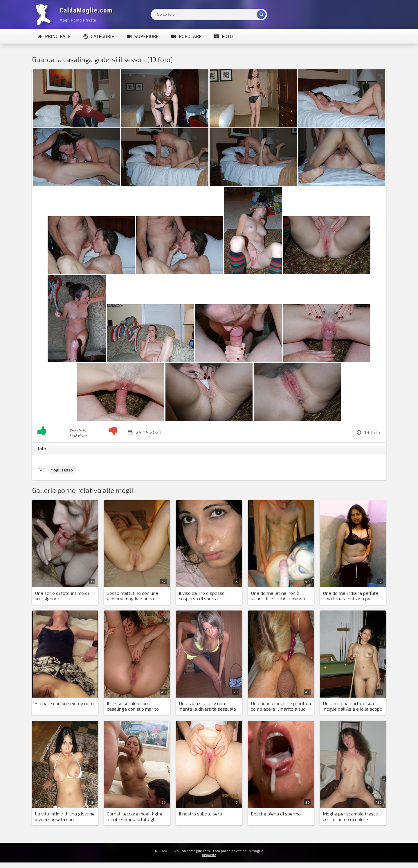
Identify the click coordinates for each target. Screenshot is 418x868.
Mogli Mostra (75, 15)
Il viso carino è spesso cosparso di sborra (202, 596)
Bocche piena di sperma (276, 814)
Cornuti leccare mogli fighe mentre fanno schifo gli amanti (135, 817)
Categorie (99, 36)
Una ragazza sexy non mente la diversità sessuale (207, 706)
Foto (224, 36)
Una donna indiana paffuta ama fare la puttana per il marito (351, 596)
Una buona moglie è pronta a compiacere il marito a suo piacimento (281, 706)
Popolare (186, 36)
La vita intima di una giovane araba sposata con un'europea (65, 817)
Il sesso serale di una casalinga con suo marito (133, 706)
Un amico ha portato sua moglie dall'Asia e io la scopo (353, 706)
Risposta (209, 855)
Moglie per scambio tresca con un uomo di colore (351, 816)
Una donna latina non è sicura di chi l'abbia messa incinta (278, 596)
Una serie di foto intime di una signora (62, 596)
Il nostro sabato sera (200, 814)
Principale (54, 36)
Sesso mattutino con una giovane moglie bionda (133, 596)
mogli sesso (62, 470)
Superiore (143, 36)
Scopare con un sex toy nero (64, 703)
